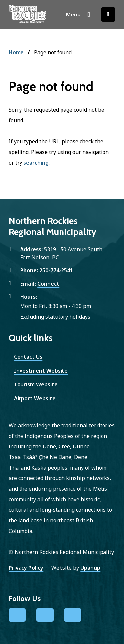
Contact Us (28, 357)
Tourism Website (36, 384)
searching (36, 163)
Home (16, 52)
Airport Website (35, 398)
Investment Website (41, 371)
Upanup (90, 568)
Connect (48, 284)
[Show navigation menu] (78, 15)
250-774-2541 (56, 270)
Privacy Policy (26, 568)
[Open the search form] (108, 15)
